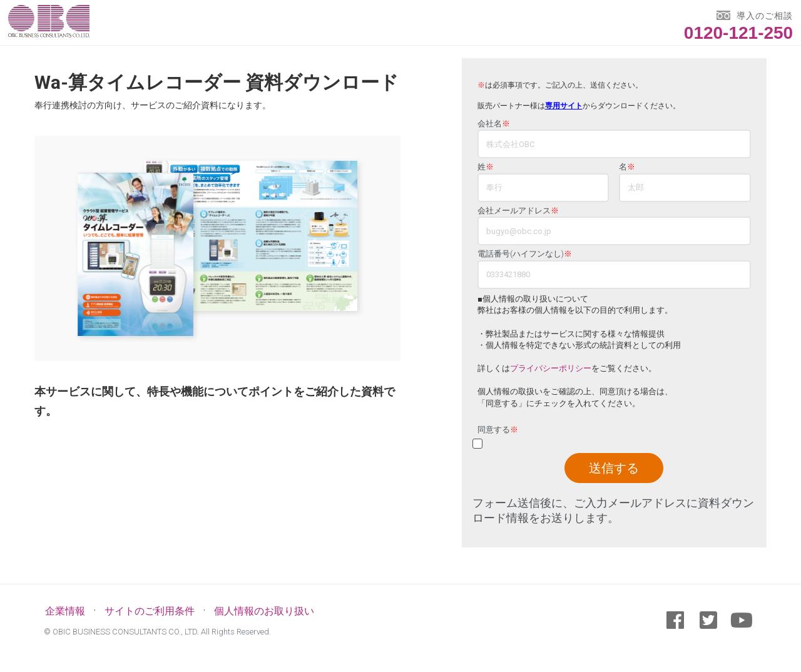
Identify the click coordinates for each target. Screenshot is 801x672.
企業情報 (65, 611)
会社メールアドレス (518, 211)
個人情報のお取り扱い (264, 611)
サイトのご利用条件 (150, 611)
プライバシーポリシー (551, 368)
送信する (614, 468)
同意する (498, 430)
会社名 (494, 124)
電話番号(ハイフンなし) (525, 254)
